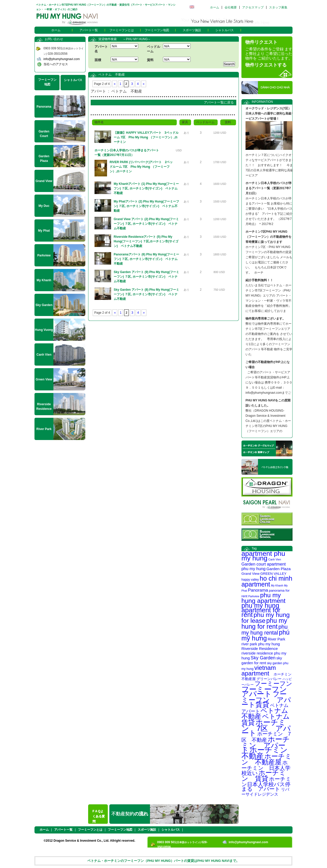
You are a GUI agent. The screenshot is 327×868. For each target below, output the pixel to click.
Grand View (250, 574)
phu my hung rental (265, 630)
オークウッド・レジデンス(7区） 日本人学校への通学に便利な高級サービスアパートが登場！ (270, 114)
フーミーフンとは (122, 30)
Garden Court (44, 134)
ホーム (215, 7)
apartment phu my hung (263, 556)
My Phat (44, 231)
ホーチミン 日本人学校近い (266, 768)
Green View (44, 379)
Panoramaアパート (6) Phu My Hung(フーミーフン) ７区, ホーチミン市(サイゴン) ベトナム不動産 (146, 259)
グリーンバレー (269, 679)
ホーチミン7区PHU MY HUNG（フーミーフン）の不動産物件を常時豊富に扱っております (268, 237)
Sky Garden (263, 658)
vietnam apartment (259, 670)
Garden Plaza (279, 569)
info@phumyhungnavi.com (62, 59)
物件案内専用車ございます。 (265, 319)
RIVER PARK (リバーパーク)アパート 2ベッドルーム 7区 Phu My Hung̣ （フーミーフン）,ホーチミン (141, 167)
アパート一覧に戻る (219, 102)
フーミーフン (273, 684)
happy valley (250, 580)
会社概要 (231, 7)
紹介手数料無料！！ (259, 280)
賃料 (150, 60)
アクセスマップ (253, 7)
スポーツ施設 (192, 30)
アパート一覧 (89, 30)
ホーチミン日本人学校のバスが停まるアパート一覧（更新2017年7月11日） (127, 153)
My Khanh (277, 585)
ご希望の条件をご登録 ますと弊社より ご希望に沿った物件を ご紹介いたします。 (269, 54)
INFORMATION (262, 102)
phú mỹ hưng (265, 635)
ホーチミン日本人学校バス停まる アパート (266, 784)
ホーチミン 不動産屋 (267, 759)
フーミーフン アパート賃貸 (266, 699)
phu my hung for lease (266, 618)
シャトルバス (225, 30)
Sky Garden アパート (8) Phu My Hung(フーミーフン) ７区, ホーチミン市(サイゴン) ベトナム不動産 (146, 294)
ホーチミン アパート (266, 745)
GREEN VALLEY (273, 574)
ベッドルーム (154, 49)
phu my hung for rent (264, 623)
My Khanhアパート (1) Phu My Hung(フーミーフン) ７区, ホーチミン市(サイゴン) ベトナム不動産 (146, 188)
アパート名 (101, 49)
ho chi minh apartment (267, 581)
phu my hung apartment (263, 598)
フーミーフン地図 (157, 30)
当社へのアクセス (56, 64)
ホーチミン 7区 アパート (266, 728)
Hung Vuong (44, 330)
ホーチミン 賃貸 (264, 776)
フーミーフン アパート (268, 692)
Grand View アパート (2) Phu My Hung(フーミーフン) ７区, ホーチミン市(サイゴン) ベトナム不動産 (146, 224)
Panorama (258, 590)
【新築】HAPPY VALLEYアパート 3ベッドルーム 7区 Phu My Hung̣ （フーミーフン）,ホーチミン (146, 137)
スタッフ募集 (278, 7)
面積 (98, 60)
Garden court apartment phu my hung (264, 566)
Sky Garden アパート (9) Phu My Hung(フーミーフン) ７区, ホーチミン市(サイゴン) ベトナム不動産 (146, 277)
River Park (277, 639)
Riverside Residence (260, 649)
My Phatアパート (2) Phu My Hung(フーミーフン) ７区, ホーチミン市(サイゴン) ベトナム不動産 (146, 206)
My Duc (44, 206)
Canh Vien (275, 559)
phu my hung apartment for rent (261, 610)
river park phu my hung (261, 644)
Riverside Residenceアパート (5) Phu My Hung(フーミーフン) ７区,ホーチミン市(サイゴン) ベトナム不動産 (146, 241)
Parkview (254, 596)
